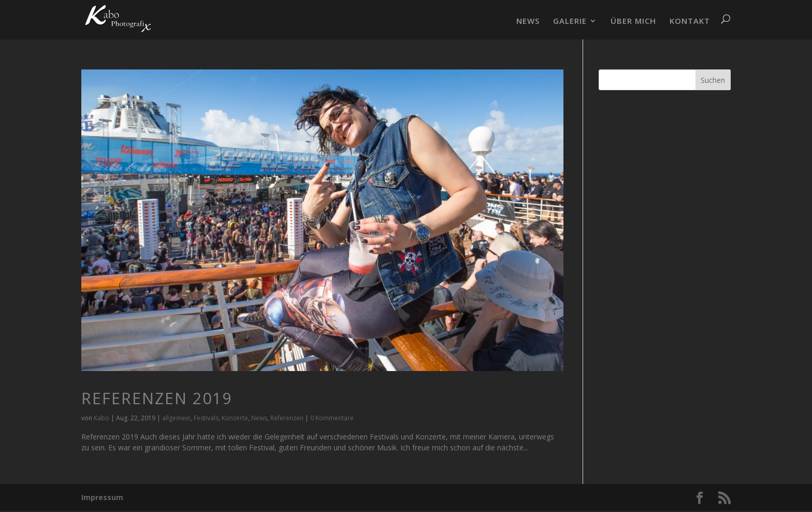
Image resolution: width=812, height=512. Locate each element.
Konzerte (235, 418)
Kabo (102, 418)
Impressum (102, 497)
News (259, 418)
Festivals (206, 418)
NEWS (528, 22)
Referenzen (287, 418)
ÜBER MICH (633, 22)
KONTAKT (690, 22)
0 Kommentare (332, 418)
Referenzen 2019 (157, 398)
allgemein (176, 418)
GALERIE (570, 22)
